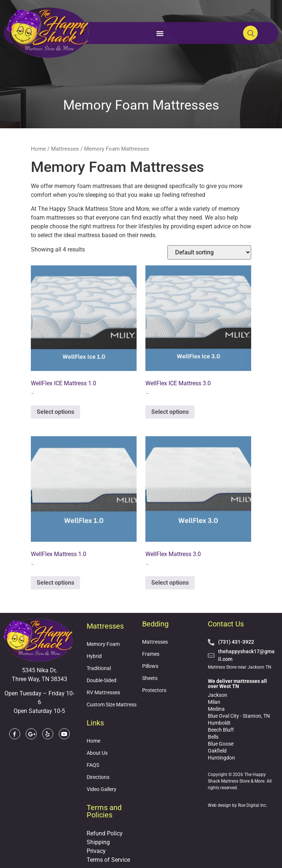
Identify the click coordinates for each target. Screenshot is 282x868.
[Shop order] (209, 252)
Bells (213, 737)
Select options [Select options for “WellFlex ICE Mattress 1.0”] (55, 412)
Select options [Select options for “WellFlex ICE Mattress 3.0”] (170, 412)
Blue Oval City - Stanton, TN (239, 716)
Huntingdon (221, 758)
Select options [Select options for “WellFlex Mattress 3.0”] (170, 583)
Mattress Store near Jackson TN (240, 667)
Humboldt (219, 723)
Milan (214, 702)
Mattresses (65, 149)
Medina (216, 709)
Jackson (218, 695)
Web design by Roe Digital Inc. (238, 805)
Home (38, 149)
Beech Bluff (221, 730)
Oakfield (217, 751)
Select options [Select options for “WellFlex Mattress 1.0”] (55, 583)
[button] (160, 33)
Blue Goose (221, 744)
